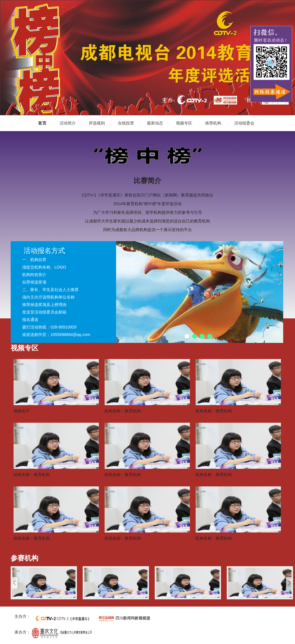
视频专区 (184, 123)
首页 (42, 123)
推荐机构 (213, 123)
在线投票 (126, 123)
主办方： (22, 616)
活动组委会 (244, 123)
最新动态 (155, 123)
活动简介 (68, 123)
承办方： (22, 632)
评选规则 (97, 123)
